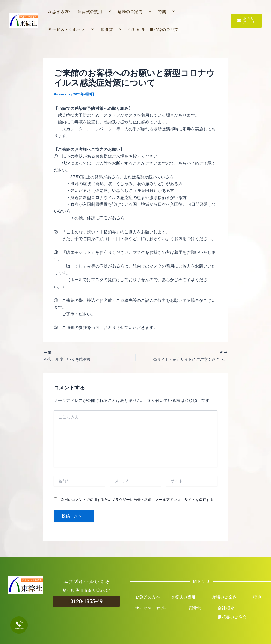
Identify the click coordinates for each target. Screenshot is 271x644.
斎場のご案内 (135, 11)
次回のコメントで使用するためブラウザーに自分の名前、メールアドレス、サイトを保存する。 (139, 500)
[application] (104, 12)
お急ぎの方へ (60, 11)
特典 (167, 11)
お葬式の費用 (95, 11)
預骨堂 (112, 29)
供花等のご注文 (164, 29)
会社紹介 (137, 29)
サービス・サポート (72, 29)
